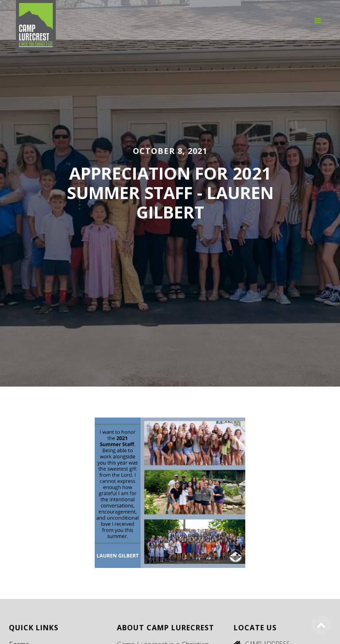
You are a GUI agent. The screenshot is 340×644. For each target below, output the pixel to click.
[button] (318, 20)
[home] (36, 20)
